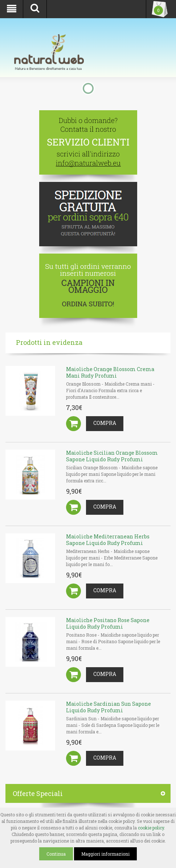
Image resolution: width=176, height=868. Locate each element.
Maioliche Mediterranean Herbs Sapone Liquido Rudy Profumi (108, 540)
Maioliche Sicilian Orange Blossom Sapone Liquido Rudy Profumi (112, 456)
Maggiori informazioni (105, 854)
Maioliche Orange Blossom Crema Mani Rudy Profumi (110, 372)
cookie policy (151, 828)
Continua (56, 854)
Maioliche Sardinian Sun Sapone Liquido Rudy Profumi (109, 707)
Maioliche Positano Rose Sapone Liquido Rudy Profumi (108, 623)
